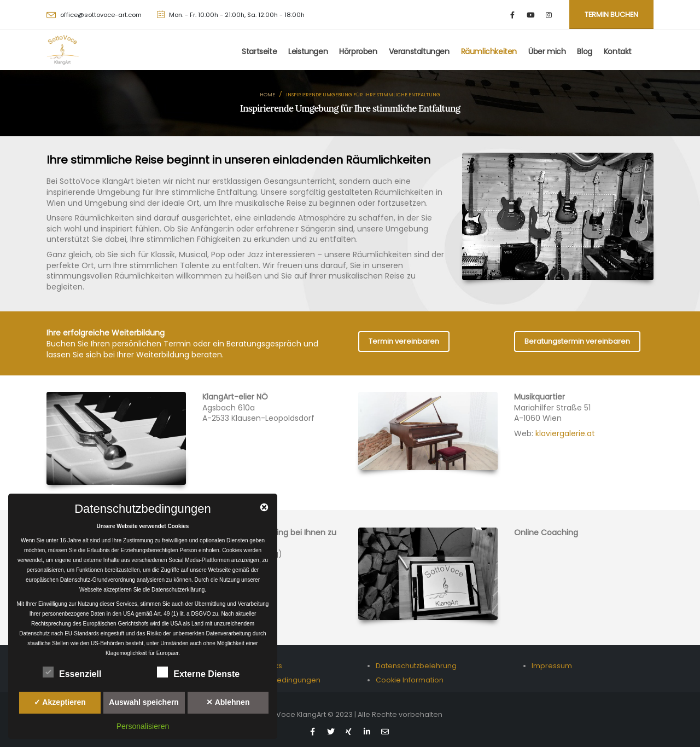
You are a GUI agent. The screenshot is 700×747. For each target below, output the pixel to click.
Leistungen (308, 51)
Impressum (552, 666)
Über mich (547, 51)
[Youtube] (531, 15)
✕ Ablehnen (228, 702)
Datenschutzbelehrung (416, 666)
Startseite (259, 51)
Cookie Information (410, 680)
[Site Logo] (63, 50)
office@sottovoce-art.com (101, 15)
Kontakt (618, 51)
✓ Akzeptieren (60, 702)
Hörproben (358, 51)
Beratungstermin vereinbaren (577, 341)
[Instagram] (549, 15)
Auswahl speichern (144, 702)
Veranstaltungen (419, 51)
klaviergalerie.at (565, 433)
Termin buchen (611, 15)
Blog (584, 51)
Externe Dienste (198, 672)
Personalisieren (143, 726)
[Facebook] (513, 15)
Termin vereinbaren (404, 341)
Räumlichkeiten (489, 51)
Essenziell (72, 672)
